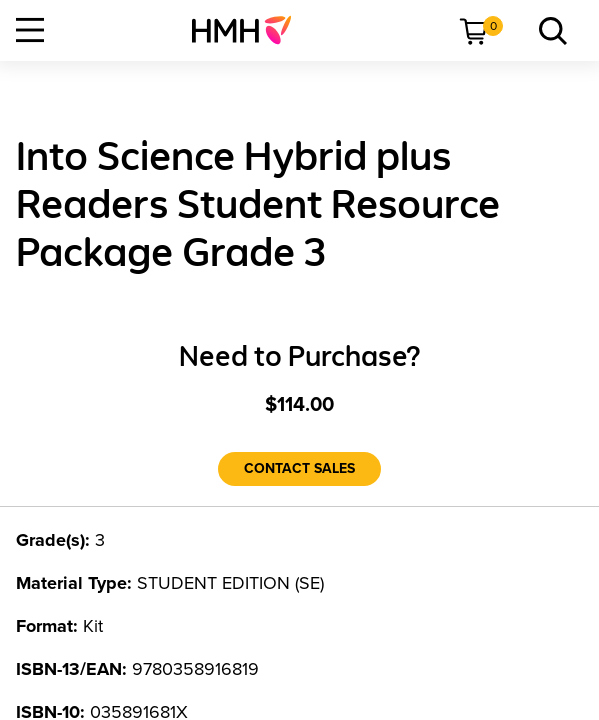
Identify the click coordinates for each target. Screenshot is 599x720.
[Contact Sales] (299, 469)
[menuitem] (249, 30)
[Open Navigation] (30, 30)
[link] (249, 30)
